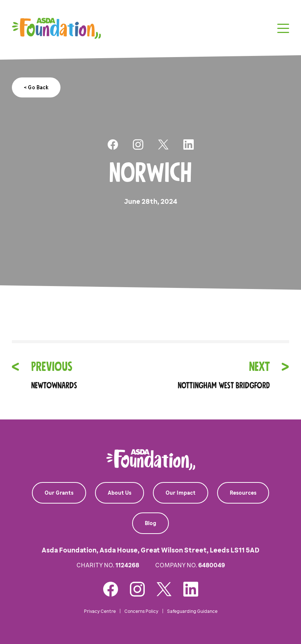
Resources (243, 493)
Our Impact (181, 493)
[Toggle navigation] (283, 28)
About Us (120, 493)
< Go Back (36, 87)
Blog (150, 523)
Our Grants (59, 493)
